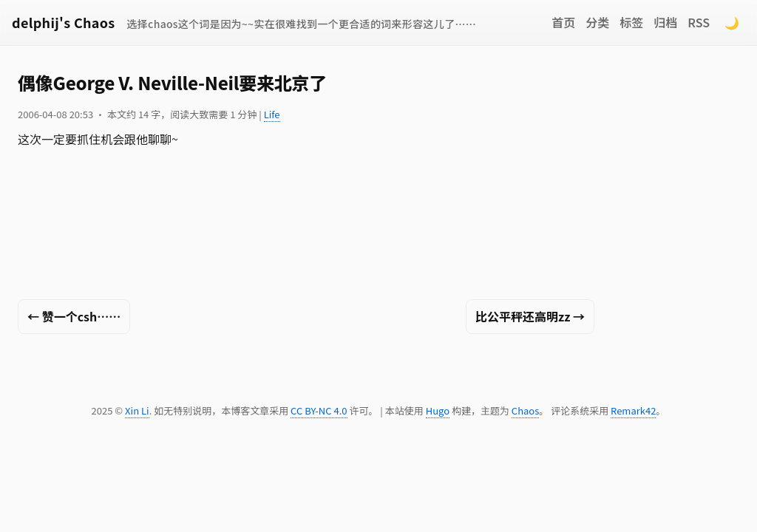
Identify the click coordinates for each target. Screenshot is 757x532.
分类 (597, 22)
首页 (563, 22)
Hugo (438, 410)
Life (272, 114)
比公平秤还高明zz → (530, 316)
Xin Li (137, 410)
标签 (631, 22)
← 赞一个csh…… (74, 316)
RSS (699, 22)
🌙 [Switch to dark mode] (732, 22)
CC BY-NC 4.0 (319, 410)
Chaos (525, 410)
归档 (665, 22)
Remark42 (633, 410)
